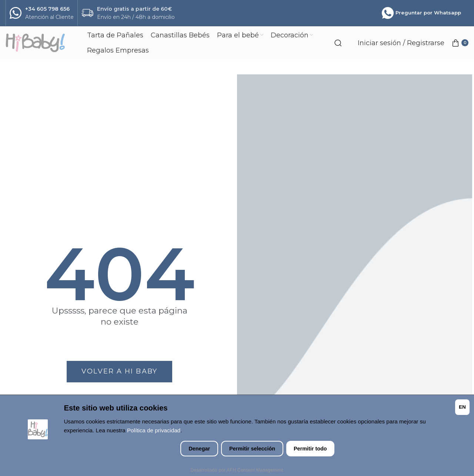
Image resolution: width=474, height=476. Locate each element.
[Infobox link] (42, 13)
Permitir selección (252, 449)
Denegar (199, 449)
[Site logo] (43, 43)
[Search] (338, 43)
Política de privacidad (154, 430)
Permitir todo (310, 449)
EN (462, 407)
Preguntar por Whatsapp (421, 13)
